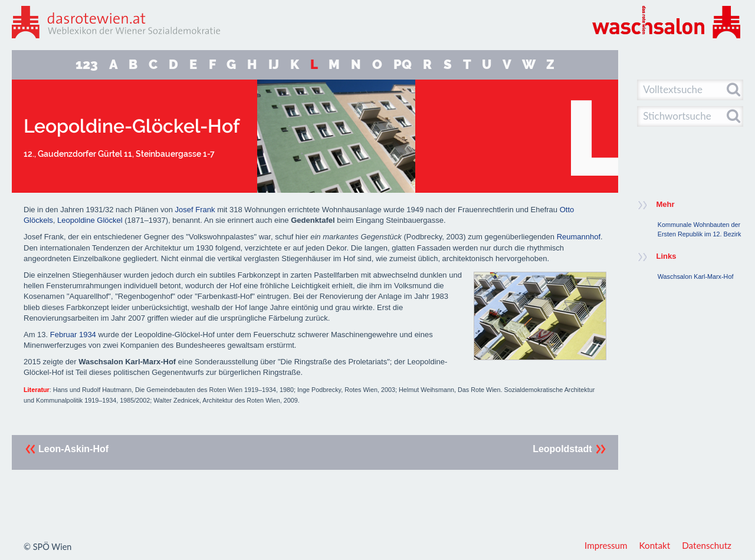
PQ (403, 65)
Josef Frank (195, 210)
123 (87, 65)
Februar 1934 (73, 335)
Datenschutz (707, 545)
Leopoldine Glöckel (90, 220)
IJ (274, 65)
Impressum (606, 545)
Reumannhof (579, 237)
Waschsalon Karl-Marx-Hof (696, 276)
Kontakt (655, 545)
